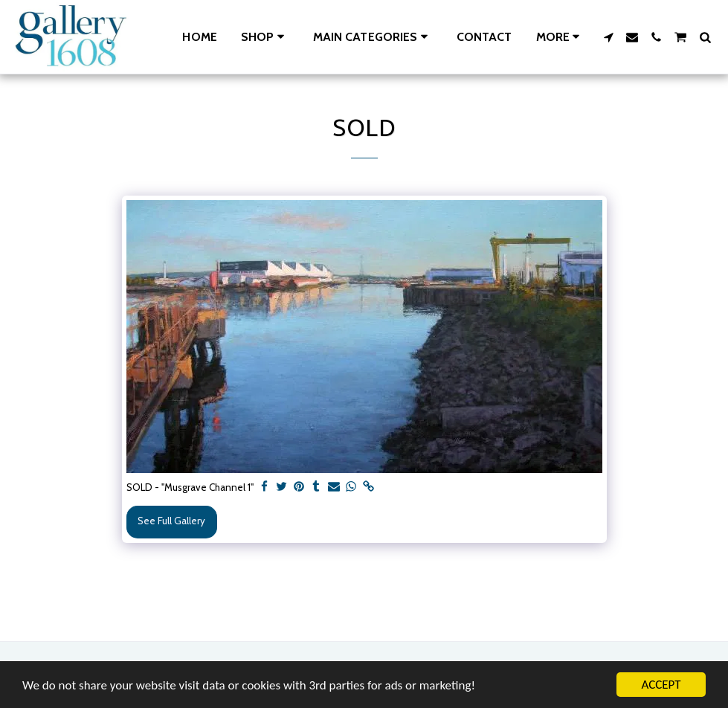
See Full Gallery (171, 521)
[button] (373, 37)
